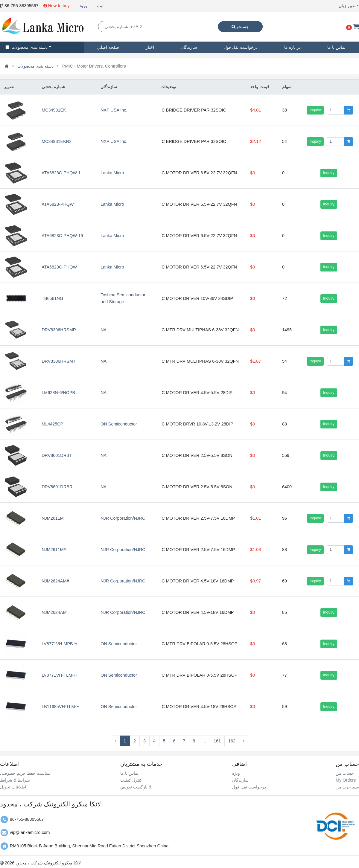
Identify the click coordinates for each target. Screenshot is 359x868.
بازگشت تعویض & (136, 787)
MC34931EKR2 (57, 141)
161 (217, 741)
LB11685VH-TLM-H (60, 707)
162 (232, 741)
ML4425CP (52, 424)
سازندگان (189, 47)
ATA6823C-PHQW (59, 267)
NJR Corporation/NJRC (123, 518)
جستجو (240, 27)
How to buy (57, 6)
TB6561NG (52, 298)
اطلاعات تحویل (13, 787)
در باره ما (292, 47)
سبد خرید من (347, 787)
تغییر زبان (347, 6)
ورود (83, 6)
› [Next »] (244, 741)
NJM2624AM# (55, 581)
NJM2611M (53, 518)
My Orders (346, 780)
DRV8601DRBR (57, 487)
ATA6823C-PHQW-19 (62, 236)
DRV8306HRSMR (59, 330)
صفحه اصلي (108, 47)
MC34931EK (54, 110)
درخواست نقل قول (241, 47)
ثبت (100, 6)
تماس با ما (129, 773)
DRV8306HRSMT (58, 361)
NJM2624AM (54, 612)
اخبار (150, 47)
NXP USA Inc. (114, 110)
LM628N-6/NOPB (58, 393)
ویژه (236, 773)
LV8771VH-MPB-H (60, 644)
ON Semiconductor (119, 424)
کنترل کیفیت (131, 780)
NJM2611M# (54, 550)
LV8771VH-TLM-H (59, 675)
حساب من (345, 773)
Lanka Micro (112, 173)
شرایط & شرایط (15, 780)
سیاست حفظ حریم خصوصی (25, 773)
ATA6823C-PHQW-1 (61, 173)
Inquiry (315, 110)
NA (104, 330)
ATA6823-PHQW (58, 204)
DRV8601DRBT (57, 455)
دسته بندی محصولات (26, 47)
